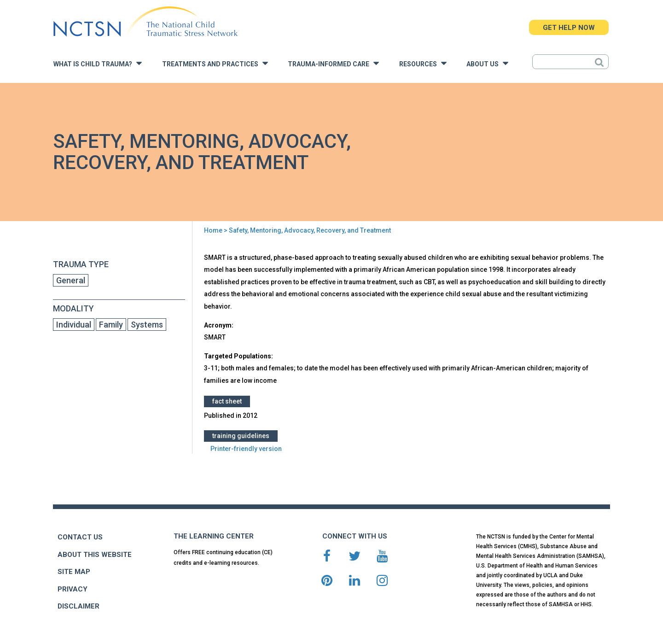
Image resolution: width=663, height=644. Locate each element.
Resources (423, 63)
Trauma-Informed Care (333, 63)
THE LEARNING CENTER (214, 536)
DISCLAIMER (79, 606)
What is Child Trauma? (98, 63)
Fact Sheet (227, 401)
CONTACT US (80, 537)
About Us (487, 63)
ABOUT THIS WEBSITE (95, 555)
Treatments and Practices (215, 63)
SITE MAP (74, 572)
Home (213, 230)
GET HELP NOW (569, 28)
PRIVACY (73, 589)
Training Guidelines (241, 436)
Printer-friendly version (246, 449)
